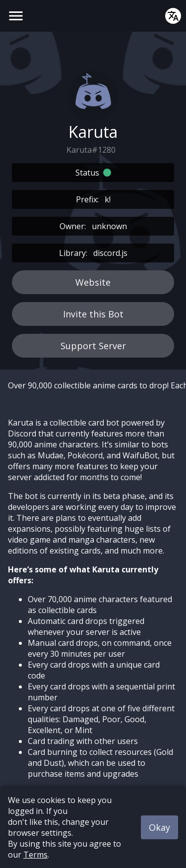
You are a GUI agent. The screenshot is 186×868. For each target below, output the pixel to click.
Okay (159, 827)
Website (93, 282)
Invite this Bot (93, 314)
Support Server (93, 346)
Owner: (93, 226)
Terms (35, 855)
